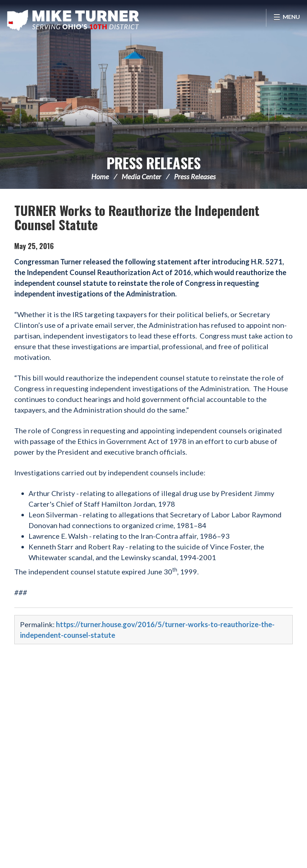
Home (100, 176)
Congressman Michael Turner (73, 20)
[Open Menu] (286, 18)
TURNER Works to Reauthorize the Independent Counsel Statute (137, 217)
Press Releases (154, 163)
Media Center (141, 176)
